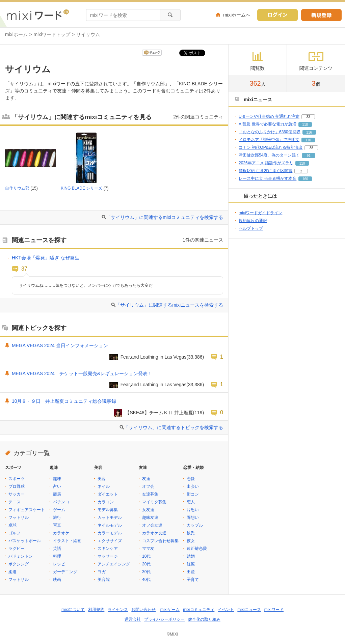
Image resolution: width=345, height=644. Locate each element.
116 (309, 132)
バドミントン (21, 556)
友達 (146, 479)
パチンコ (61, 502)
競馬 (57, 494)
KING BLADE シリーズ (82, 188)
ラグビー (17, 549)
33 (308, 117)
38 (311, 148)
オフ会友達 (152, 525)
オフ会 (148, 486)
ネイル (104, 486)
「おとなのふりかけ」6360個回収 (270, 132)
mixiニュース (249, 610)
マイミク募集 (154, 502)
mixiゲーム (170, 610)
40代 (146, 580)
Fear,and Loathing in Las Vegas (154, 357)
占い (57, 486)
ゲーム (59, 510)
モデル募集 (108, 510)
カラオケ (61, 533)
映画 (57, 580)
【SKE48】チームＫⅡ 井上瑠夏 (159, 413)
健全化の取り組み (204, 619)
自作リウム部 (17, 188)
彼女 (191, 541)
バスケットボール (25, 541)
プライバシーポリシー (164, 619)
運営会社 (133, 619)
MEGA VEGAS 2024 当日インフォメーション (60, 345)
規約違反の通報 (253, 221)
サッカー (17, 494)
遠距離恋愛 (197, 549)
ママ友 (148, 549)
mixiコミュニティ (199, 610)
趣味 (57, 479)
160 (305, 179)
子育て (193, 580)
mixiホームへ (237, 15)
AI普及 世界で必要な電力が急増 (268, 124)
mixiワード (274, 610)
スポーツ (17, 479)
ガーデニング (65, 572)
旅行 (57, 517)
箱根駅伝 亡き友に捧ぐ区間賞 (266, 171)
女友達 (148, 510)
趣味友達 (150, 517)
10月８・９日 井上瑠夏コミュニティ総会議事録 (64, 401)
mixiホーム (16, 34)
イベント (226, 610)
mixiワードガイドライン (260, 213)
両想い (193, 517)
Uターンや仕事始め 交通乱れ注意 (269, 116)
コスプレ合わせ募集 (160, 541)
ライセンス (118, 610)
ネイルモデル (110, 525)
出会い (193, 486)
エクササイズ (110, 541)
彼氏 (191, 533)
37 (24, 269)
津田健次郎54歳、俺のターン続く (269, 155)
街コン (193, 494)
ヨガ (102, 572)
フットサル (19, 517)
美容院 (104, 580)
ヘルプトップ (251, 228)
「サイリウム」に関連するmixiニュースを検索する (169, 305)
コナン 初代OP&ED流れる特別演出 (271, 147)
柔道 (12, 572)
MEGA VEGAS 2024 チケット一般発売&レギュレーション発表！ (82, 373)
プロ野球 (17, 486)
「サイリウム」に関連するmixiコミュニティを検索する (165, 217)
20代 (146, 564)
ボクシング (19, 564)
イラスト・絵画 (67, 541)
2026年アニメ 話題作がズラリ (266, 163)
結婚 (191, 556)
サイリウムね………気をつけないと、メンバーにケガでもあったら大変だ (86, 285)
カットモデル (110, 517)
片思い (193, 510)
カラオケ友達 (154, 533)
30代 (146, 572)
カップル (195, 525)
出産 (191, 572)
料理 (57, 556)
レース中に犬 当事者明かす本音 (268, 178)
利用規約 (96, 610)
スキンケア (108, 549)
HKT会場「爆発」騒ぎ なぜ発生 (46, 258)
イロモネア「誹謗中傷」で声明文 (269, 140)
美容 (102, 479)
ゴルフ (15, 533)
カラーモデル (110, 533)
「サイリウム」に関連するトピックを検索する (174, 427)
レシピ (59, 564)
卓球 (12, 525)
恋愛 (191, 479)
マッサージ (108, 556)
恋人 (191, 502)
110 (305, 125)
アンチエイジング (114, 564)
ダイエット (108, 494)
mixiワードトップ (52, 34)
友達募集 (150, 494)
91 (309, 156)
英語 (57, 549)
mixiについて (73, 610)
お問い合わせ (143, 610)
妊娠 (191, 564)
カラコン (106, 502)
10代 (146, 556)
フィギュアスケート (27, 510)
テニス (15, 502)
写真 (57, 525)
